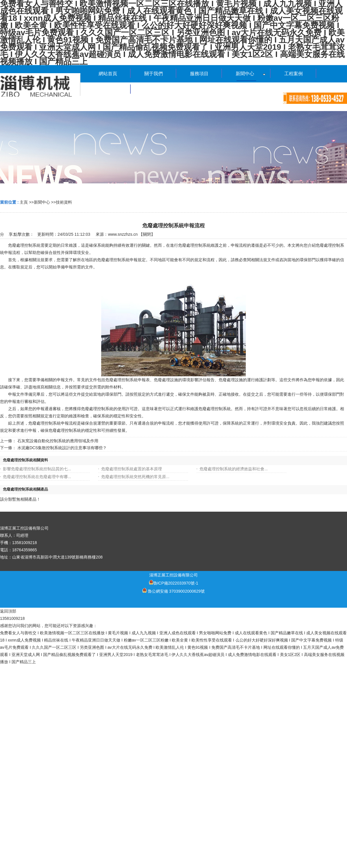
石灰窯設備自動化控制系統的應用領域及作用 (58, 441)
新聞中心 (42, 202)
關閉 (147, 234)
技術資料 (64, 202)
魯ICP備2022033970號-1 (174, 583)
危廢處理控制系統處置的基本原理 (132, 469)
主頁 (24, 202)
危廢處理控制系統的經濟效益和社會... (234, 469)
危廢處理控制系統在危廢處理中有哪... (37, 477)
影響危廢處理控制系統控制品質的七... (37, 469)
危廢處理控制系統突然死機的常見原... (135, 477)
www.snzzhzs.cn (123, 234)
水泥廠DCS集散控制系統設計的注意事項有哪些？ (62, 448)
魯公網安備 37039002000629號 (173, 591)
